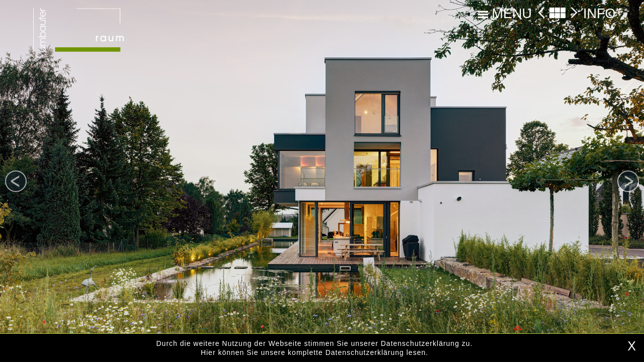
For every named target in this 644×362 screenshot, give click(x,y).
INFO (599, 14)
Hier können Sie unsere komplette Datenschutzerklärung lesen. (314, 352)
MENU (505, 14)
